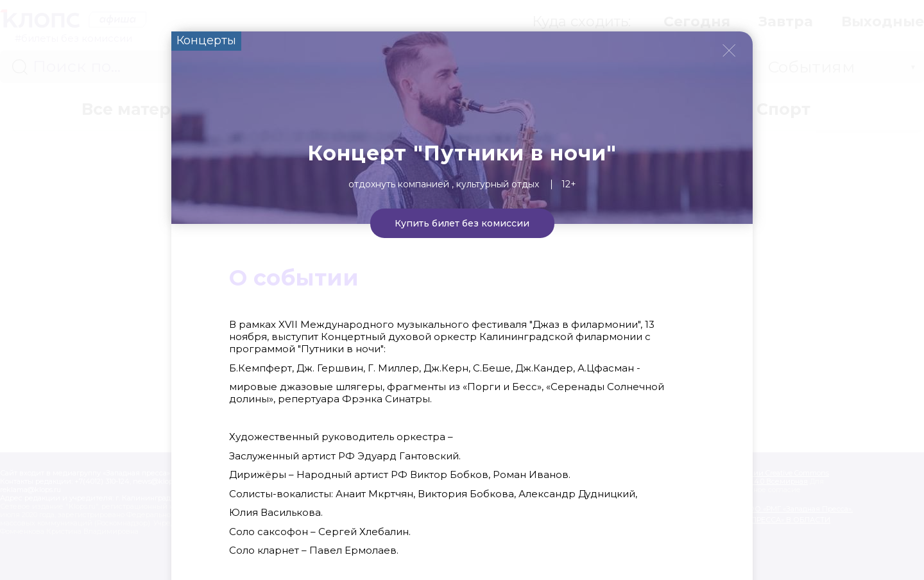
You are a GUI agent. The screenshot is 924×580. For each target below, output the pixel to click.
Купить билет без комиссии (462, 223)
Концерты (206, 40)
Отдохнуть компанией (399, 184)
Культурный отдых (498, 184)
